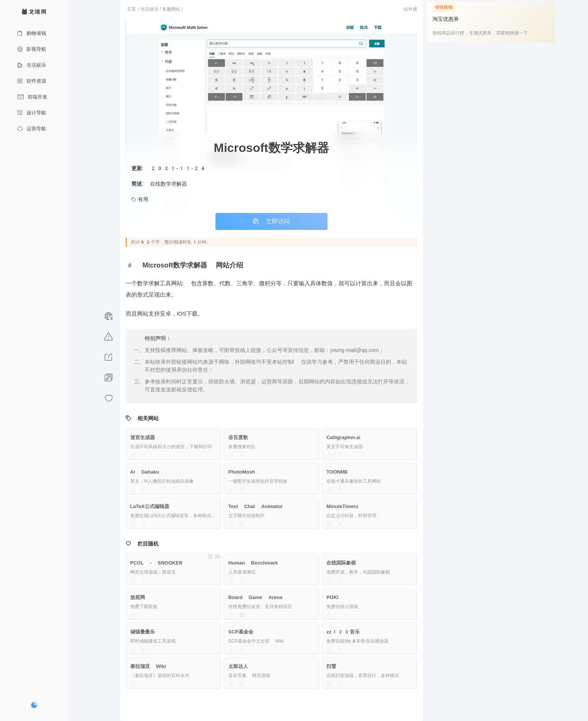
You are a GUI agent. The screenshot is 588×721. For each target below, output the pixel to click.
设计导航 (32, 113)
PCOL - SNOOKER (157, 563)
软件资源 (32, 81)
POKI (332, 597)
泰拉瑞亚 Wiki (148, 666)
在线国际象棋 (341, 563)
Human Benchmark (253, 563)
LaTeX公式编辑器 (150, 506)
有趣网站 (171, 9)
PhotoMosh (242, 472)
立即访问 (271, 221)
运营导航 (32, 129)
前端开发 (32, 97)
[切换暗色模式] (34, 705)
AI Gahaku (145, 472)
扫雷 (331, 666)
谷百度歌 (238, 437)
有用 (140, 199)
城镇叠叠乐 (143, 632)
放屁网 (138, 597)
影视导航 (32, 49)
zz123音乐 (343, 632)
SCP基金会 (241, 632)
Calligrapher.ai (343, 437)
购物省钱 (32, 33)
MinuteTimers (342, 506)
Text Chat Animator (256, 506)
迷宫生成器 (143, 437)
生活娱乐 (32, 65)
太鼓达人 (238, 666)
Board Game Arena (255, 597)
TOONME (337, 472)
